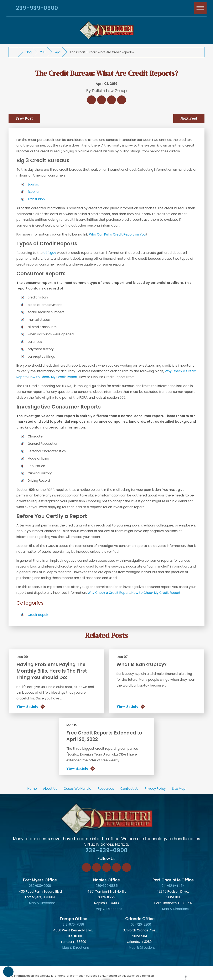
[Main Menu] (200, 8)
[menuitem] (32, 789)
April (58, 52)
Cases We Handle (77, 789)
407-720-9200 (140, 924)
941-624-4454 (173, 886)
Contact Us (129, 789)
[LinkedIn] (97, 867)
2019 (43, 52)
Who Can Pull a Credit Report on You (117, 234)
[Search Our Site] (8, 9)
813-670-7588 (73, 924)
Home (32, 789)
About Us (50, 789)
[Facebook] (86, 867)
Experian (34, 192)
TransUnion (36, 199)
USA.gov (50, 253)
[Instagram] (116, 867)
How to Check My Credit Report (53, 377)
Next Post (189, 118)
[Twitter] (106, 867)
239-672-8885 (107, 886)
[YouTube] (126, 867)
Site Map (179, 789)
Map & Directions (42, 903)
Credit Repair (38, 615)
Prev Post (24, 118)
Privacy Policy (155, 789)
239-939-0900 (37, 8)
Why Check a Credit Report (109, 593)
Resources (106, 789)
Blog (29, 52)
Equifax (33, 184)
